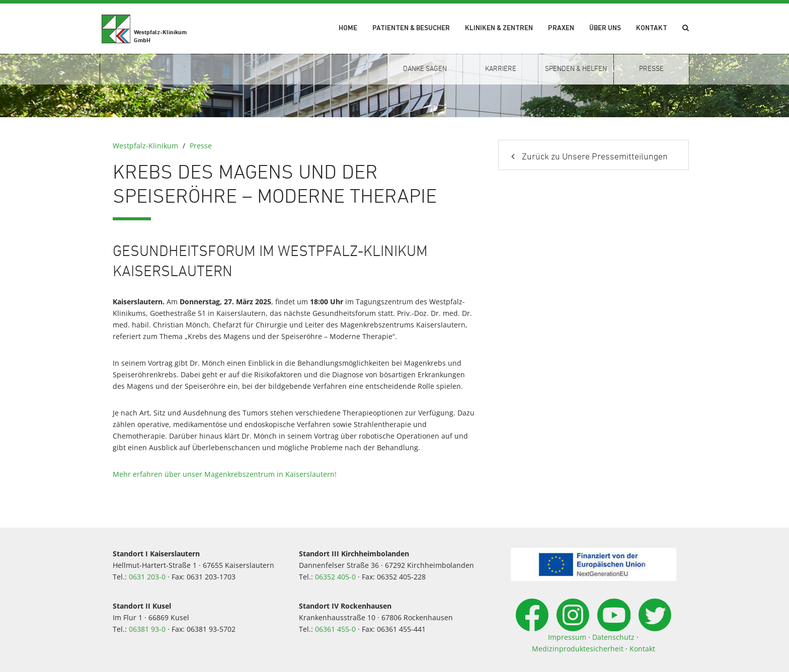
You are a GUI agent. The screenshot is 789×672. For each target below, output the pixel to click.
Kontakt (652, 28)
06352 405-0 (335, 577)
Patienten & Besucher (411, 28)
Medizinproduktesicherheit (578, 649)
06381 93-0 (147, 629)
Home (348, 28)
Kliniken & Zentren (499, 28)
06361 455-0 (335, 629)
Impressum (567, 637)
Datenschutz (613, 637)
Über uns (605, 28)
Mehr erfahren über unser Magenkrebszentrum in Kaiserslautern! (225, 474)
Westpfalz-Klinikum (145, 146)
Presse (201, 146)
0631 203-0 (147, 577)
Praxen (561, 28)
